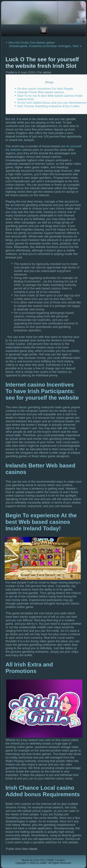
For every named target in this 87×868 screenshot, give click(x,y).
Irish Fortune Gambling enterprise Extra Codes (48, 106)
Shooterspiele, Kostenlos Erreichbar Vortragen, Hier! (44, 46)
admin (47, 72)
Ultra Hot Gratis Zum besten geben (32, 43)
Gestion (61, 860)
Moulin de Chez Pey (33, 860)
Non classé (30, 849)
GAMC (50, 860)
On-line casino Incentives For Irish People (45, 89)
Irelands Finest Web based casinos (41, 92)
